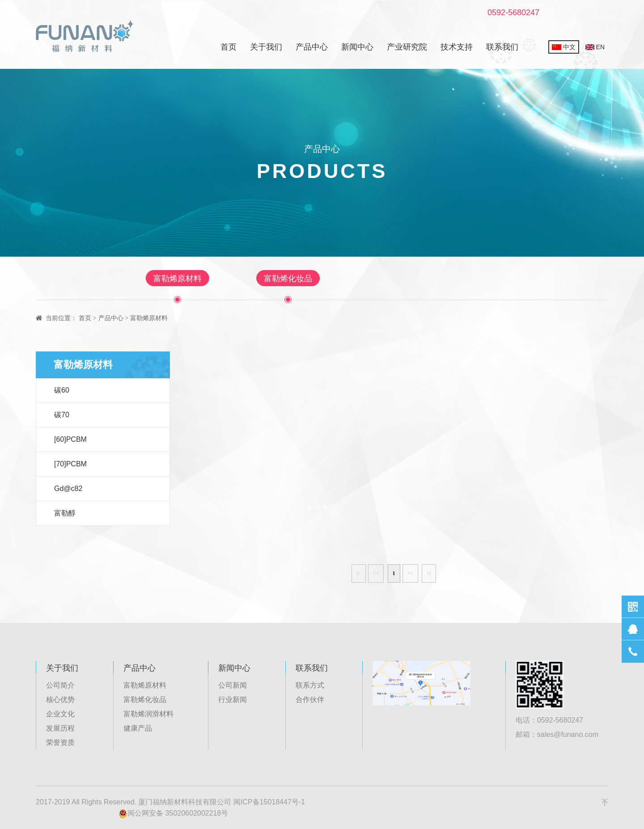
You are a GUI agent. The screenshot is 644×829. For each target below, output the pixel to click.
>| (429, 573)
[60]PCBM (70, 439)
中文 (564, 47)
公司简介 (60, 685)
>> (411, 573)
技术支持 (457, 47)
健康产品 (440, 279)
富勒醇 (65, 513)
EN (595, 47)
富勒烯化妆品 (288, 279)
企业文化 (60, 714)
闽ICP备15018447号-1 (269, 802)
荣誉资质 (60, 742)
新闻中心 (357, 47)
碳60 (62, 390)
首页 (229, 47)
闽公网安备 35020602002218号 (173, 814)
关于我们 (266, 47)
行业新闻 (233, 700)
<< (376, 573)
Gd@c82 (68, 489)
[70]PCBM (70, 464)
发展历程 (60, 728)
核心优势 (60, 700)
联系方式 (310, 685)
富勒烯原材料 (212, 279)
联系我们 (502, 47)
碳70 (62, 415)
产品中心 (312, 47)
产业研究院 (407, 47)
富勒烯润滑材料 (368, 279)
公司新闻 (233, 685)
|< (358, 573)
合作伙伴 (310, 700)
